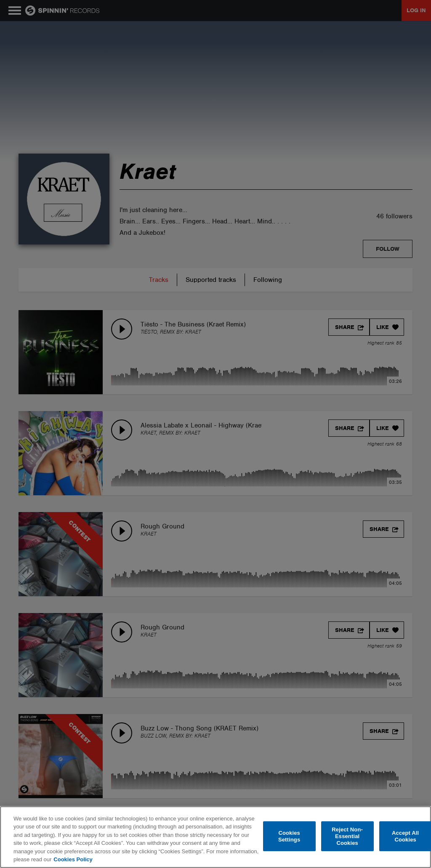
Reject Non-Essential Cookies (347, 836)
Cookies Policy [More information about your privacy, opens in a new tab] (73, 859)
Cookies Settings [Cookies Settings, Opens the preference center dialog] (289, 836)
